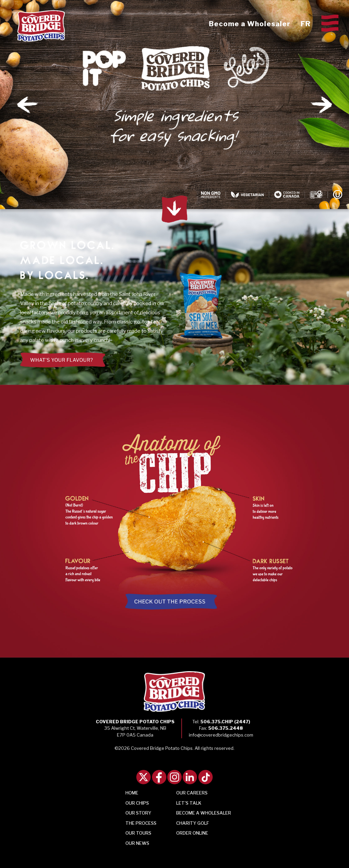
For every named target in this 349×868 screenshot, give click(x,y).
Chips (137, 803)
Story (138, 813)
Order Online (192, 833)
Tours (138, 833)
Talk (189, 803)
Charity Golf (193, 823)
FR (306, 24)
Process (141, 823)
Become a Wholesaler (250, 24)
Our (137, 843)
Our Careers (192, 793)
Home (132, 793)
